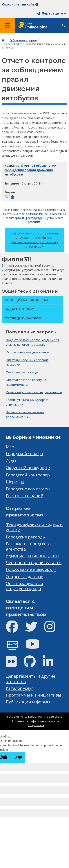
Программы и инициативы (33, 695)
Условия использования (24, 717)
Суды (11, 461)
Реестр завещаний (25, 496)
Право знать (53, 717)
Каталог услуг (19, 688)
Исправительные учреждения (28, 352)
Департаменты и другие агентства (31, 679)
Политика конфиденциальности (35, 721)
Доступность (35, 725)
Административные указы (33, 556)
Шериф (13, 482)
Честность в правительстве (34, 562)
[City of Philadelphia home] (34, 25)
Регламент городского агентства (28, 546)
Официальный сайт (20, 4)
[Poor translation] (18, 757)
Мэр (10, 447)
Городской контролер (28, 475)
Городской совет (23, 453)
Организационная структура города (24, 586)
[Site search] (63, 25)
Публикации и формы (23, 40)
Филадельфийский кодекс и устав (34, 527)
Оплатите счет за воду (22, 372)
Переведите (54, 13)
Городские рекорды (26, 537)
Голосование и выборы (29, 569)
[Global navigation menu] (7, 25)
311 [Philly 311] (4, 265)
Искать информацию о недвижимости (34, 392)
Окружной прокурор (26, 468)
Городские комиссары (28, 489)
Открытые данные (24, 577)
